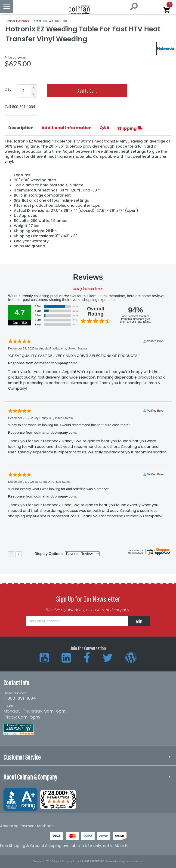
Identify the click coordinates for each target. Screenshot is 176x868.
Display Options (49, 554)
